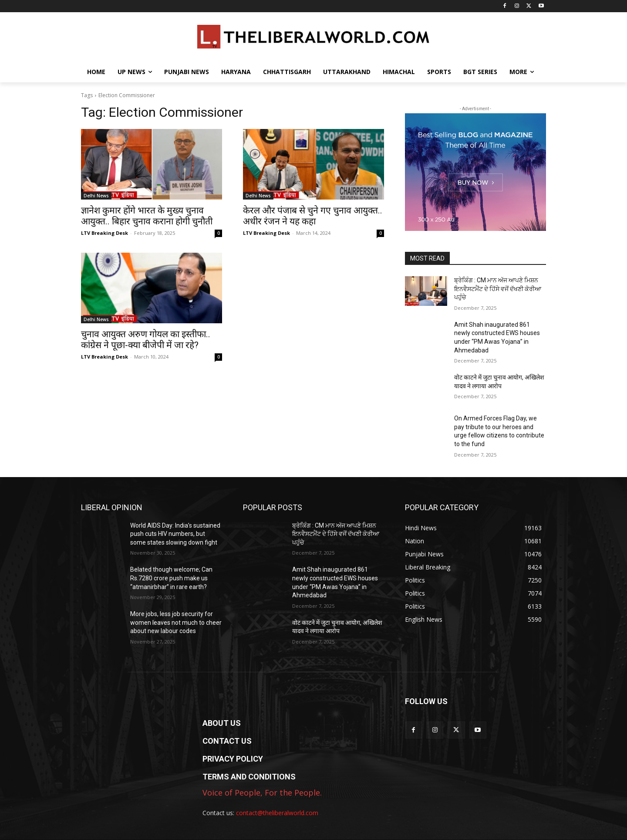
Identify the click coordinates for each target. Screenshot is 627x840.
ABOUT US (222, 723)
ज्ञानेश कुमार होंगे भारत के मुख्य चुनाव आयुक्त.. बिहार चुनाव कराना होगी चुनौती (147, 216)
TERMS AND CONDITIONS (249, 777)
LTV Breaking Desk (104, 233)
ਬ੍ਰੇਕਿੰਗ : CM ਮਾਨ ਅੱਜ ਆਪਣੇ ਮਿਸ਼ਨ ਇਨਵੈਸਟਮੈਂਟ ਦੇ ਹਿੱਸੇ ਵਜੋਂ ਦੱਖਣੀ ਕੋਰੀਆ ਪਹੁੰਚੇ (498, 289)
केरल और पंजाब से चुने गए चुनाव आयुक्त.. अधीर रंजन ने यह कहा (313, 216)
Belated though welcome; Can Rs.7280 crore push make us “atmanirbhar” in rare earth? (171, 578)
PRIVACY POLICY (233, 759)
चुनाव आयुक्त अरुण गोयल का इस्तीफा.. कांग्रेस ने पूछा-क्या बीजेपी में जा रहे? (146, 340)
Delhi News (96, 196)
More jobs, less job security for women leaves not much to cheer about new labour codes (176, 622)
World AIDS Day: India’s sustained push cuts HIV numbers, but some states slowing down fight (175, 534)
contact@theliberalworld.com (277, 813)
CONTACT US (227, 741)
